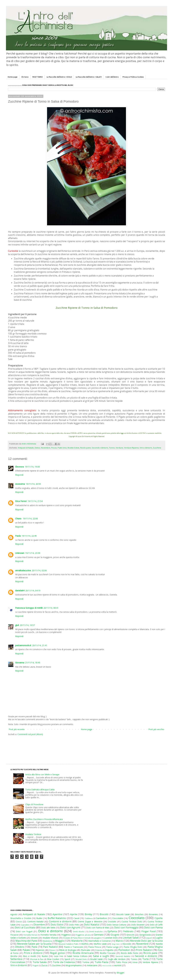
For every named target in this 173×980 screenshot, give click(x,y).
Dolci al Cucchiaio (25, 927)
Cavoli (76, 918)
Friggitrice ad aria (83, 935)
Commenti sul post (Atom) (30, 734)
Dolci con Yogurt (24, 931)
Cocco (19, 922)
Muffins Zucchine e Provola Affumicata (44, 819)
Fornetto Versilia (48, 935)
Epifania (112, 931)
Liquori (149, 938)
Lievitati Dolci (111, 938)
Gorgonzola (145, 935)
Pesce (54, 448)
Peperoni (40, 950)
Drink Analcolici (96, 932)
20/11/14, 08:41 (51, 608)
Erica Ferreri (21, 501)
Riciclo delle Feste (129, 953)
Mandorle (77, 941)
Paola (18, 536)
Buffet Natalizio (57, 918)
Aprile (74, 914)
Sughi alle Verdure (117, 959)
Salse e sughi (101, 956)
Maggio (60, 941)
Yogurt (36, 966)
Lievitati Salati (131, 938)
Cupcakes (25, 925)
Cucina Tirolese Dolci (132, 922)
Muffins (85, 944)
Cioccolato (137, 918)
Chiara (19, 519)
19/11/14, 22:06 (30, 519)
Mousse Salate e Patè (68, 944)
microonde (107, 966)
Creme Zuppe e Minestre (90, 922)
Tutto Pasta (101, 962)
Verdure (119, 448)
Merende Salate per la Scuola (34, 944)
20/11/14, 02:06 (39, 570)
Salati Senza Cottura (77, 956)
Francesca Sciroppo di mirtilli (29, 608)
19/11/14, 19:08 (32, 467)
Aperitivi (57, 914)
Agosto (14, 914)
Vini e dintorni (146, 448)
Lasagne (97, 938)
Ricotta (14, 956)
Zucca (44, 965)
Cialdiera (89, 918)
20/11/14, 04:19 (33, 590)
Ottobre (19, 947)
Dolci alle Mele (48, 928)
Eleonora (20, 467)
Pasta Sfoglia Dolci (133, 947)
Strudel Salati (96, 959)
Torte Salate (40, 962)
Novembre (46, 448)
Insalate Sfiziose (50, 938)
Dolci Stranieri (138, 925)
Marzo (119, 941)
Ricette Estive (73, 448)
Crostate (112, 922)
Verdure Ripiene (131, 448)
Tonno (112, 448)
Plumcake (86, 950)
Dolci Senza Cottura (116, 925)
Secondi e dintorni (100, 448)
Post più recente (17, 729)
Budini (39, 918)
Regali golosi (58, 953)
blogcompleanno (74, 965)
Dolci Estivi (57, 924)
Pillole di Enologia (67, 950)
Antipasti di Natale (26, 448)
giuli (17, 625)
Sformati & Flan (37, 959)
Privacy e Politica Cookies (133, 77)
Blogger (121, 973)
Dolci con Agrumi (70, 927)
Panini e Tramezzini (74, 947)
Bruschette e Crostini (21, 918)
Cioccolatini (118, 918)
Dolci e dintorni (51, 931)
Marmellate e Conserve (100, 941)
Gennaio (99, 935)
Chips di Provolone (34, 804)
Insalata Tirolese (33, 834)
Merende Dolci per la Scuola (146, 941)
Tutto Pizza (121, 962)
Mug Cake (116, 944)
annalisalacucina (23, 570)
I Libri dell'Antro (112, 77)
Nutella (159, 944)
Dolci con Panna (153, 927)
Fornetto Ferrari (30, 935)
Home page (13, 77)
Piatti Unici (62, 448)
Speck (67, 959)
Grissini (34, 938)
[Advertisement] (80, 747)
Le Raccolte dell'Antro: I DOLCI (59, 77)
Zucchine (157, 448)
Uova (135, 962)
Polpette (109, 950)
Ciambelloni (101, 918)
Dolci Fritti (74, 925)
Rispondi (19, 475)
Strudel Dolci (81, 959)
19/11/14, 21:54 (35, 501)
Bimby (88, 914)
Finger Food (149, 931)
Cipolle (159, 918)
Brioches (139, 914)
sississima (20, 484)
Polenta (99, 950)
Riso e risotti (30, 956)
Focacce (14, 935)
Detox (37, 448)
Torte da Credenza (64, 962)
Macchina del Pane (26, 941)
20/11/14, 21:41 (40, 645)
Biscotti (104, 914)
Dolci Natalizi (92, 924)
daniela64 (20, 590)
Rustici (45, 956)
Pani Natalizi (51, 947)
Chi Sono (25, 77)
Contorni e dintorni (60, 921)
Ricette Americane (83, 953)
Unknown (20, 553)
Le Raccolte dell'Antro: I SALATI (89, 77)
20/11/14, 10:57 (27, 625)
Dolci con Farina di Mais (98, 928)
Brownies (153, 914)
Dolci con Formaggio (126, 927)
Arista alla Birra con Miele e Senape (42, 775)
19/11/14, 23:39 (33, 553)
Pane (34, 947)
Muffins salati (100, 944)
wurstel (118, 965)
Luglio (159, 938)
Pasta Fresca (95, 947)
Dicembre (39, 924)
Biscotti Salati (123, 914)
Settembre (16, 959)
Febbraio (128, 931)
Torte (146, 959)
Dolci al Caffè (156, 925)
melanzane (92, 965)
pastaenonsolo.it (23, 645)
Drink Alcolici (79, 932)
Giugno (115, 935)
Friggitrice (66, 935)
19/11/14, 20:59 (33, 484)
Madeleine (47, 941)
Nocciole (127, 944)
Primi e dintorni (33, 953)
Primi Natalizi (144, 950)
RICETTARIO (38, 77)
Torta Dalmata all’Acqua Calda (40, 790)
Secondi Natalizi (123, 956)
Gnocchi (130, 935)
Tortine (86, 962)
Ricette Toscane (108, 953)
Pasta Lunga (112, 947)
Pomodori (124, 950)
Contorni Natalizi (35, 922)
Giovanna (20, 663)
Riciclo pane (86, 448)
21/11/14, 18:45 (33, 663)
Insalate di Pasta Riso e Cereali (77, 938)
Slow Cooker (53, 959)
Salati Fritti (58, 956)
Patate (26, 950)
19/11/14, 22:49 (29, 536)
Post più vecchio (156, 729)
